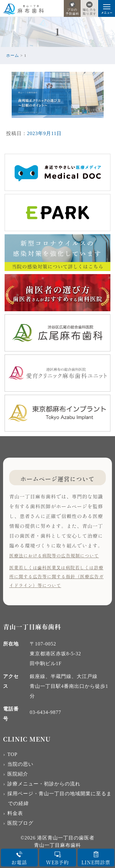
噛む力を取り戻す (90, 8)
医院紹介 (18, 774)
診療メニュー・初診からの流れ (44, 784)
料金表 (15, 813)
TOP (12, 754)
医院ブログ (20, 823)
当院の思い (20, 764)
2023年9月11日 (44, 133)
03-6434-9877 (46, 712)
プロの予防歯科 (72, 8)
